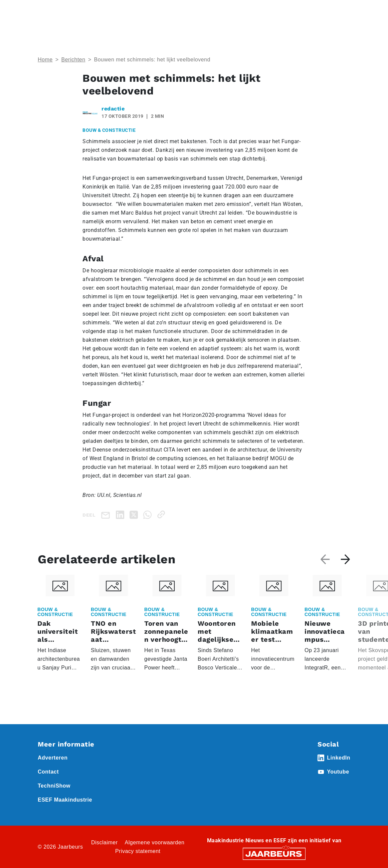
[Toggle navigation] (344, 14)
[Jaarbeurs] (274, 853)
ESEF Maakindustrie (65, 800)
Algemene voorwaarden (155, 842)
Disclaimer (105, 842)
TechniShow (54, 786)
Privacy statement (138, 851)
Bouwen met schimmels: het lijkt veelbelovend (152, 60)
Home (45, 60)
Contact (48, 772)
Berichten (73, 60)
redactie (113, 109)
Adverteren (53, 758)
